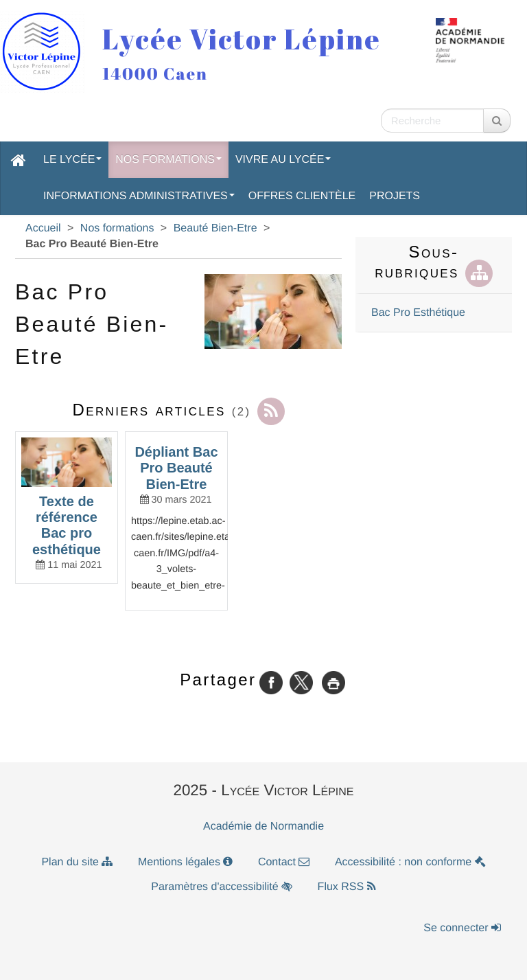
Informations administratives (139, 196)
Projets (395, 196)
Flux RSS (347, 887)
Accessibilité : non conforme (410, 862)
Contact (284, 862)
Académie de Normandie (263, 827)
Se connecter (462, 928)
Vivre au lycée (283, 160)
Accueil (43, 228)
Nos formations (168, 160)
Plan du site (77, 862)
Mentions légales (186, 862)
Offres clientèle (302, 196)
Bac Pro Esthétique (418, 313)
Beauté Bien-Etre (215, 228)
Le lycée (72, 160)
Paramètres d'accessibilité (222, 887)
